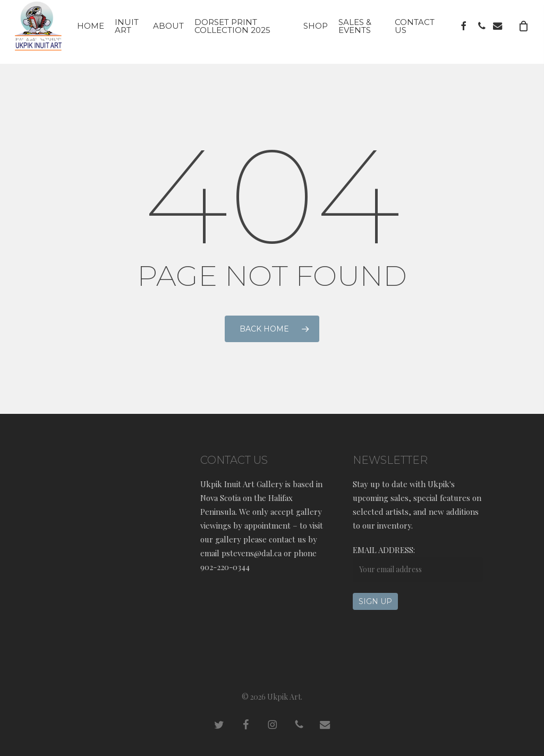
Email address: (384, 550)
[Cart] (523, 32)
